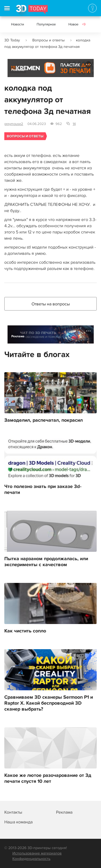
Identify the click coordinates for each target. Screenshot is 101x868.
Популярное (46, 24)
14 (74, 124)
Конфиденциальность (31, 859)
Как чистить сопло (25, 631)
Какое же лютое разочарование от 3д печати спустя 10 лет (48, 778)
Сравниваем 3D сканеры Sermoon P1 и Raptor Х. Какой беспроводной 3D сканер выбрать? (49, 703)
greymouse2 (14, 124)
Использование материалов (37, 853)
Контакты (13, 812)
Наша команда (18, 822)
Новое (77, 24)
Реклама (18, 70)
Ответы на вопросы (51, 304)
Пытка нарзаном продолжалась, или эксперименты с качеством (46, 562)
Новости (18, 24)
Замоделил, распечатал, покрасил (43, 420)
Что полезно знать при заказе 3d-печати (43, 490)
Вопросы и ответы (48, 40)
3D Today (12, 40)
